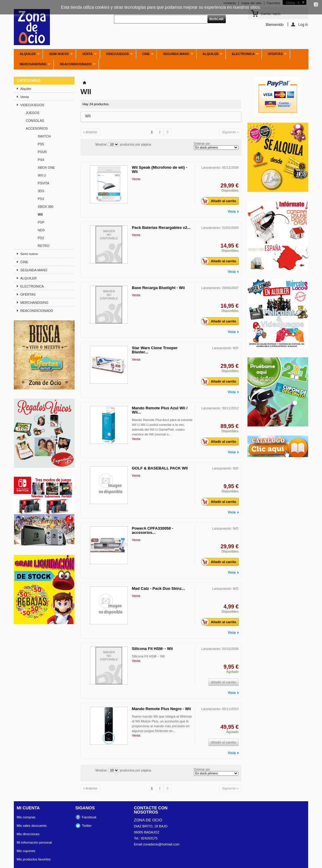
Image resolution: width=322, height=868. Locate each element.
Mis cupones (26, 851)
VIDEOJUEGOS (117, 56)
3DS (41, 191)
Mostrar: (102, 144)
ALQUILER (210, 56)
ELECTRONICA (242, 56)
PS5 (41, 144)
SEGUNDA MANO (175, 56)
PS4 (41, 160)
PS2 (41, 238)
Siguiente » (230, 132)
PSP (41, 222)
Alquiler (27, 56)
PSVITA (44, 183)
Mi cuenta (28, 808)
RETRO (44, 246)
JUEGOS (33, 113)
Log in (303, 25)
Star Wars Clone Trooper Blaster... (155, 350)
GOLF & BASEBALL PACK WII (160, 468)
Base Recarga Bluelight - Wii (158, 288)
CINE (145, 56)
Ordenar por (202, 144)
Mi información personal (34, 842)
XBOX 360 (46, 207)
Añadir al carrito (220, 201)
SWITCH (44, 136)
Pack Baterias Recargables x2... (161, 228)
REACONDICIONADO (75, 66)
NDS (41, 230)
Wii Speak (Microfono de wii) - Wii (160, 169)
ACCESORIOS (37, 128)
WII (40, 214)
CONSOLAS (35, 121)
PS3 (41, 199)
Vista (232, 211)
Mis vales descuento (32, 826)
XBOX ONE (46, 168)
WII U (42, 175)
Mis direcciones (28, 834)
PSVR (42, 152)
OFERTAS (274, 56)
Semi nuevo (58, 56)
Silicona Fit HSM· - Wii (152, 649)
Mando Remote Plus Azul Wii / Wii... (160, 410)
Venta (86, 56)
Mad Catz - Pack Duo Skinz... (158, 588)
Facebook (89, 817)
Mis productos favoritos (34, 859)
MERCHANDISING (32, 66)
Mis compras (26, 817)
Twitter (87, 826)
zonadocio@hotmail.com (161, 844)
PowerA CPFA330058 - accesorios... (153, 530)
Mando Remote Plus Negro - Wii (161, 709)
